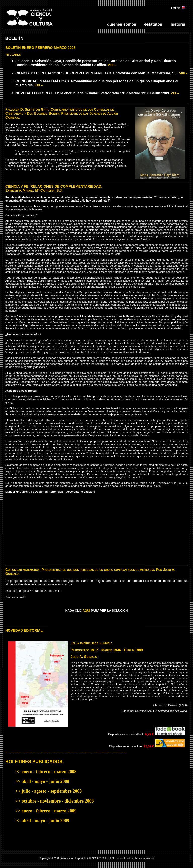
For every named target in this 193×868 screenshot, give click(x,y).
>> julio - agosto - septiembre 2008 (49, 791)
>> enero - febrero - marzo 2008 (46, 772)
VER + (112, 65)
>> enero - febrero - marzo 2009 (46, 811)
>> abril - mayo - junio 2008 (42, 781)
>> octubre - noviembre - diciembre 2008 (55, 801)
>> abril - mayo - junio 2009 (42, 821)
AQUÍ (86, 611)
